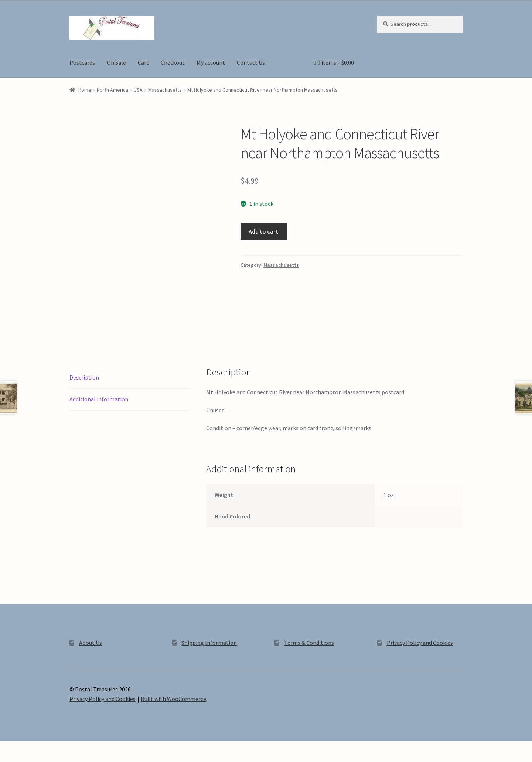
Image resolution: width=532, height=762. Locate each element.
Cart (143, 62)
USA (138, 90)
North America (112, 90)
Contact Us (251, 62)
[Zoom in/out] (8, 748)
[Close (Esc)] (62, 748)
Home (85, 90)
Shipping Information (209, 643)
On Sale (116, 62)
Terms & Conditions (309, 643)
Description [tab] (84, 377)
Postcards (82, 62)
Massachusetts (165, 90)
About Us (91, 643)
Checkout (173, 62)
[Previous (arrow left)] (8, 758)
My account (211, 62)
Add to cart (263, 231)
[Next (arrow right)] (26, 758)
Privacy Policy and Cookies (420, 643)
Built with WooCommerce (173, 699)
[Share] (44, 748)
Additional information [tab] (99, 399)
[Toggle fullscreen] (26, 748)
